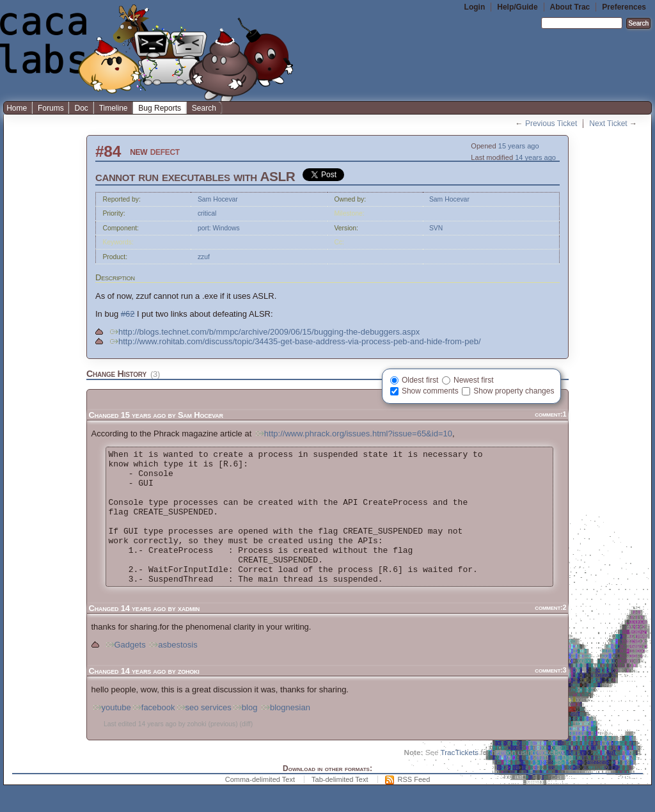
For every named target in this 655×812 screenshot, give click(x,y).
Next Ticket (608, 123)
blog (245, 734)
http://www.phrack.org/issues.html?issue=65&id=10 (353, 434)
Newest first (474, 380)
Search (204, 108)
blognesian (285, 734)
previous (223, 751)
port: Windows (219, 228)
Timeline (114, 108)
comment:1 (550, 414)
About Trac (570, 7)
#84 (108, 151)
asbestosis (172, 672)
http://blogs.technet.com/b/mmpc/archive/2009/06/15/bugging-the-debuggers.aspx (264, 332)
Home (17, 108)
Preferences (624, 7)
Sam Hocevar (218, 199)
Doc (81, 108)
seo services (203, 734)
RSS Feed (414, 806)
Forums (51, 108)
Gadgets (125, 672)
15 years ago (519, 146)
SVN (436, 228)
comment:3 (550, 697)
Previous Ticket (551, 123)
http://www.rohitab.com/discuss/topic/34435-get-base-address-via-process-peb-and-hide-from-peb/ (295, 341)
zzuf (204, 257)
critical (207, 213)
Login (475, 7)
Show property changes (514, 391)
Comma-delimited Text (260, 806)
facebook (153, 734)
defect (165, 151)
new (138, 151)
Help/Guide (517, 7)
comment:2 (550, 634)
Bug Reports (160, 108)
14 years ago (535, 157)
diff (246, 751)
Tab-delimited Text (340, 806)
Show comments (430, 391)
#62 (128, 314)
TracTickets (459, 779)
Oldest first (420, 380)
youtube (111, 734)
